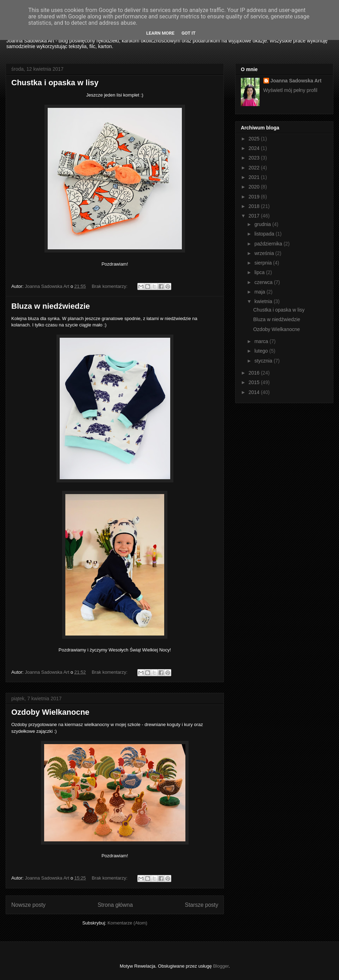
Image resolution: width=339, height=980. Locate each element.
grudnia (263, 224)
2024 (255, 148)
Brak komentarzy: (110, 286)
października (269, 244)
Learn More (160, 33)
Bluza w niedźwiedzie (50, 306)
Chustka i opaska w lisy (55, 83)
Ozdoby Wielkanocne (50, 712)
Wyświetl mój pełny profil (290, 90)
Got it (189, 33)
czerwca (264, 282)
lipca (260, 272)
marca (262, 341)
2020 (255, 187)
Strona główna (115, 905)
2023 (255, 158)
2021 (255, 177)
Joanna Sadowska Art (296, 81)
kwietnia (264, 301)
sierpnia (264, 263)
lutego (262, 351)
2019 (255, 197)
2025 (255, 139)
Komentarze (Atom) (127, 923)
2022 (255, 168)
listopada (265, 234)
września (265, 253)
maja (260, 292)
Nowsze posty (28, 905)
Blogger (221, 966)
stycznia (264, 361)
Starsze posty (202, 905)
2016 (255, 373)
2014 (255, 392)
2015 (255, 382)
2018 (255, 206)
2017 (255, 216)
